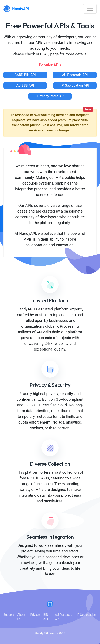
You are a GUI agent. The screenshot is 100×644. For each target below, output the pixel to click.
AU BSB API (25, 85)
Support (9, 615)
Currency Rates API (50, 96)
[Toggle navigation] (90, 9)
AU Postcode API (75, 75)
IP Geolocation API (75, 85)
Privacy (35, 615)
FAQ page (51, 54)
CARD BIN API (25, 75)
